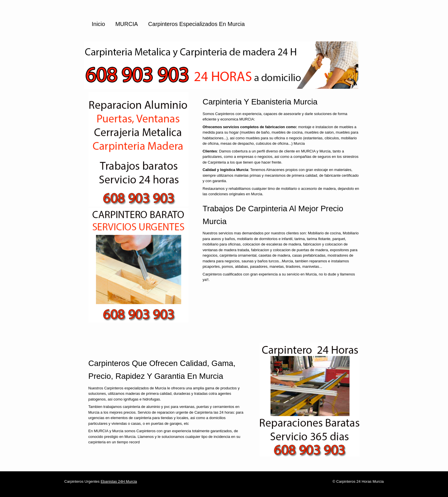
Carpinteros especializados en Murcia (197, 24)
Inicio (98, 24)
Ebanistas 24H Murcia (119, 481)
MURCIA (127, 24)
